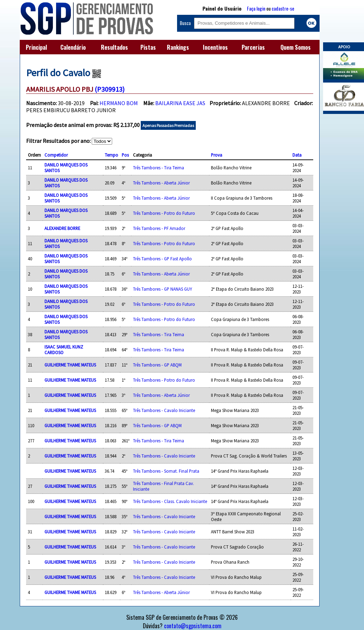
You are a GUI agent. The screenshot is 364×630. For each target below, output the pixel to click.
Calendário (73, 47)
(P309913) (110, 89)
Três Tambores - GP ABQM (157, 365)
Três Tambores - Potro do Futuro (164, 213)
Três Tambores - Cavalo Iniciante (164, 410)
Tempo (111, 155)
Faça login (256, 8)
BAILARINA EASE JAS (180, 103)
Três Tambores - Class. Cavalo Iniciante (170, 501)
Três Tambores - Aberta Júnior (161, 183)
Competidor (56, 155)
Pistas (148, 47)
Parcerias (253, 47)
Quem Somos (296, 47)
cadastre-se (283, 8)
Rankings (178, 47)
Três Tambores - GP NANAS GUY (162, 289)
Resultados (114, 47)
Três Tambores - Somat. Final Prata (166, 471)
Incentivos (215, 47)
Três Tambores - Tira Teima (159, 168)
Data (297, 155)
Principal (36, 47)
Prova (217, 155)
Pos (125, 155)
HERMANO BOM (119, 103)
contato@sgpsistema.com (193, 626)
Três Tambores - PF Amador (159, 228)
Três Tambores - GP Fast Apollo (162, 259)
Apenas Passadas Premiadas (168, 125)
